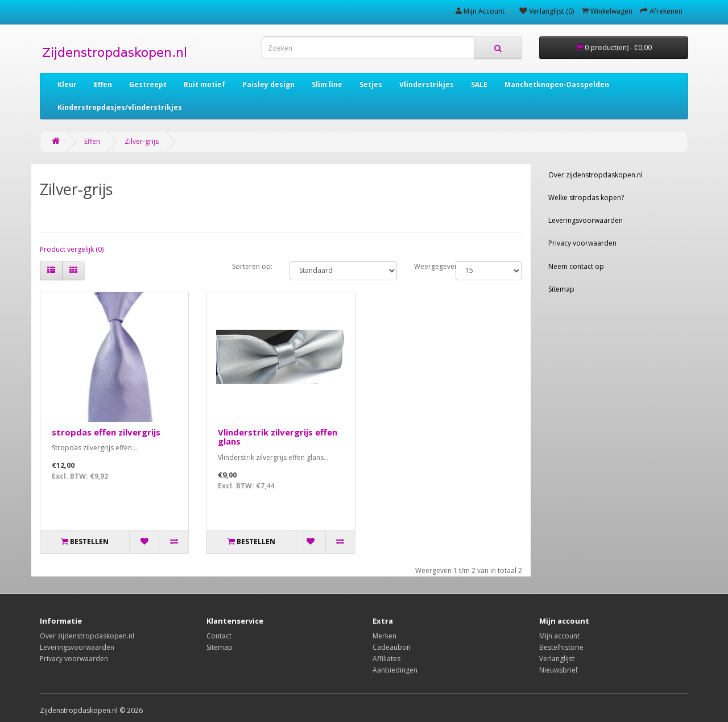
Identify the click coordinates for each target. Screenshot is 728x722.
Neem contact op (576, 266)
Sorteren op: (252, 266)
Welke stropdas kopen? (586, 198)
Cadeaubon (392, 647)
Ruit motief (204, 84)
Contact (219, 636)
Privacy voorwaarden (582, 243)
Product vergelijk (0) (72, 249)
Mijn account (559, 636)
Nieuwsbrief (559, 670)
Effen (103, 84)
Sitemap (561, 289)
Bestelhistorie (561, 647)
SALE (479, 84)
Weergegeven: (426, 266)
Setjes (371, 84)
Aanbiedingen (395, 670)
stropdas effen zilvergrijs (106, 432)
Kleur (67, 84)
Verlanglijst (557, 659)
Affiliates (386, 659)
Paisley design (268, 84)
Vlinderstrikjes (427, 84)
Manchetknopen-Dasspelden (557, 84)
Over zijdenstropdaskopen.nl (595, 175)
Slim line (327, 84)
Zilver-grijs (142, 141)
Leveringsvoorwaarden (586, 220)
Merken (384, 636)
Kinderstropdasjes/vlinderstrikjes (120, 107)
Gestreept (148, 84)
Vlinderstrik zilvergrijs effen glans (278, 437)
